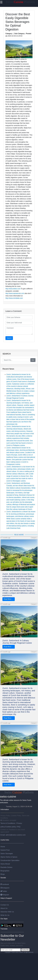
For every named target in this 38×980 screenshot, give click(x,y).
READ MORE (19, 535)
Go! (33, 360)
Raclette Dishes (6, 867)
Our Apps (4, 919)
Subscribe (25, 950)
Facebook (5, 884)
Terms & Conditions (8, 823)
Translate (4, 929)
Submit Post (5, 850)
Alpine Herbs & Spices (9, 857)
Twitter (4, 891)
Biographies (5, 871)
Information (5, 809)
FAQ (19, 827)
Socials (3, 878)
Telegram (5, 895)
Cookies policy (11, 827)
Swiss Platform (20, 2)
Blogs (3, 874)
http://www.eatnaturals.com (15, 293)
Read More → (9, 599)
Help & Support (6, 898)
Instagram (5, 888)
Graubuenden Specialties (10, 860)
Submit (9, 338)
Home (3, 847)
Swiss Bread (5, 864)
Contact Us (5, 905)
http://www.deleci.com (13, 289)
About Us (4, 908)
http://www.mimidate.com (14, 298)
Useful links (5, 840)
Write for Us (5, 915)
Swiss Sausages (7, 853)
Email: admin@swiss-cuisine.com (13, 835)
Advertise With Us (7, 912)
